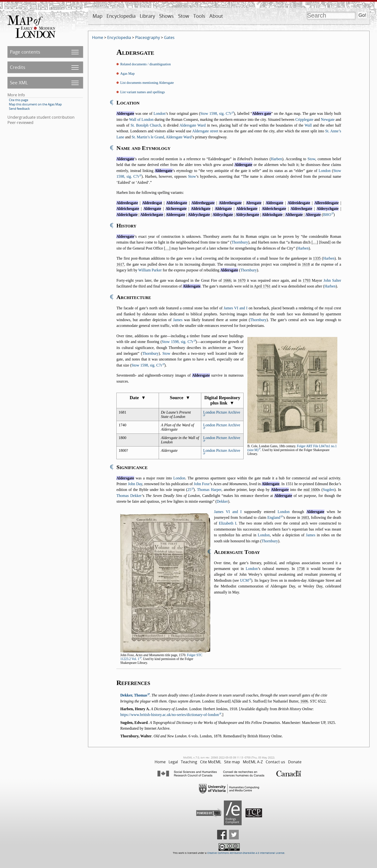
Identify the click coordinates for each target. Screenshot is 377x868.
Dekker (222, 501)
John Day (135, 484)
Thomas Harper (209, 490)
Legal (173, 762)
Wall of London (141, 119)
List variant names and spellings (142, 92)
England (274, 517)
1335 (317, 258)
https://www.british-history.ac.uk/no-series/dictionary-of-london (170, 715)
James (178, 320)
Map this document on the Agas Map (35, 104)
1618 (306, 264)
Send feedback (19, 109)
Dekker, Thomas (134, 695)
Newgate (328, 119)
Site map (232, 762)
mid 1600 (311, 490)
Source (180, 398)
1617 (120, 264)
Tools (199, 16)
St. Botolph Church (146, 125)
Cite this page (19, 100)
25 (189, 490)
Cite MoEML (211, 762)
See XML (19, 83)
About (216, 16)
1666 (227, 280)
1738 (301, 569)
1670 (242, 280)
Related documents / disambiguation (145, 64)
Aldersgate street (205, 131)
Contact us (275, 762)
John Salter (332, 280)
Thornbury (240, 242)
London (160, 113)
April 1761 (262, 286)
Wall (308, 125)
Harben (276, 159)
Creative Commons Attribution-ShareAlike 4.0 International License (246, 853)
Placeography (148, 37)
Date (138, 398)
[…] (315, 242)
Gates (169, 37)
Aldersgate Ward (193, 125)
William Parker (150, 270)
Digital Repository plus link (222, 400)
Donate (295, 762)
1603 (305, 517)
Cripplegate (304, 119)
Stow (184, 16)
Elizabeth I (227, 523)
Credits (18, 67)
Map (97, 16)
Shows (167, 16)
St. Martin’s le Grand (148, 137)
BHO (327, 215)
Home (98, 37)
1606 (304, 701)
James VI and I (236, 308)
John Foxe (202, 484)
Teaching (189, 762)
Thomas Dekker (129, 496)
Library (147, 16)
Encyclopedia (121, 16)
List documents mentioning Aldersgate (147, 83)
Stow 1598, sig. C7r (216, 113)
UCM (244, 580)
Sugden (328, 490)
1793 (307, 280)
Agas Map (127, 73)
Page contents (25, 52)
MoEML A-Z (253, 762)
